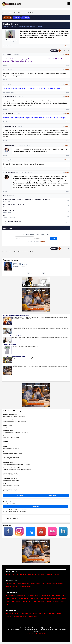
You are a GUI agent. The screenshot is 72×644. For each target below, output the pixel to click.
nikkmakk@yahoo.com (35, 183)
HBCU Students (12, 599)
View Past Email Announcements (16, 510)
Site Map (57, 575)
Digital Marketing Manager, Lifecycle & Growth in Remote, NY (16, 432)
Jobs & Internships (34, 596)
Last (68, 51)
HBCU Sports (45, 599)
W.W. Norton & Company (8, 431)
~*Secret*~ (8, 55)
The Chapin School (7, 484)
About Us (15, 575)
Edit (4, 80)
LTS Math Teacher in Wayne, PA (9, 491)
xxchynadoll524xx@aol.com (46, 37)
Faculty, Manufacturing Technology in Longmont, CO (14, 416)
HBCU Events (16, 602)
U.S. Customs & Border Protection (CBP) (11, 457)
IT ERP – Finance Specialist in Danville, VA (12, 438)
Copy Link (6, 46)
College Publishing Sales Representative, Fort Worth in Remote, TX (17, 464)
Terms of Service (41, 633)
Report (5, 65)
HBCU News (35, 599)
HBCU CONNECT (12, 519)
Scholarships (21, 596)
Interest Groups (19, 13)
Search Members (24, 584)
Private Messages (25, 587)
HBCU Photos (56, 599)
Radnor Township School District (10, 473)
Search (17, 18)
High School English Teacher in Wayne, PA (12, 480)
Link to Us (41, 575)
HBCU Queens (34, 617)
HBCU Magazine (39, 602)
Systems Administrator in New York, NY (11, 486)
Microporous (6, 436)
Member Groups (58, 584)
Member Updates (11, 587)
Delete (8, 80)
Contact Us (32, 575)
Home (4, 13)
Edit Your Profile (11, 584)
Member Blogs (24, 599)
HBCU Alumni (61, 596)
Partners (49, 575)
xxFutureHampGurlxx (11, 40)
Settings (26, 18)
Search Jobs (19, 495)
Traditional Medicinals (8, 425)
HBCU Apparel (27, 602)
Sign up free (42, 242)
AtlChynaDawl (9, 114)
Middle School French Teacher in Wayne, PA (12, 475)
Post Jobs (53, 495)
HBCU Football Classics (30, 614)
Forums (10, 13)
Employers (23, 575)
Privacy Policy (30, 633)
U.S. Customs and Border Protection (10, 420)
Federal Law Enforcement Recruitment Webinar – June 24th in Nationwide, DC (19, 459)
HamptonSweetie (10, 172)
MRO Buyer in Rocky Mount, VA (9, 427)
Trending (8, 18)
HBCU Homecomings (13, 614)
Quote (67, 65)
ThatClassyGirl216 (10, 97)
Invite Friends (46, 584)
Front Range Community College (10, 415)
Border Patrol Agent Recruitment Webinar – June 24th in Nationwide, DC (18, 470)
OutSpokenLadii (10, 145)
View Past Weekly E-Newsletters (16, 512)
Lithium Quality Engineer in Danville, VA (11, 448)
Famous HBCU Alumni (20, 617)
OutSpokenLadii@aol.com (39, 151)
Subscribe (36, 507)
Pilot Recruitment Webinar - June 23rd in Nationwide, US (15, 422)
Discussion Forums (48, 596)
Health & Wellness (53, 602)
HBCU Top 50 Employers (47, 614)
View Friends (36, 584)
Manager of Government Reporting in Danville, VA (13, 454)
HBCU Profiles (10, 596)
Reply (67, 46)
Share (11, 46)
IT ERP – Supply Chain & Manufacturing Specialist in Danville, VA (16, 443)
